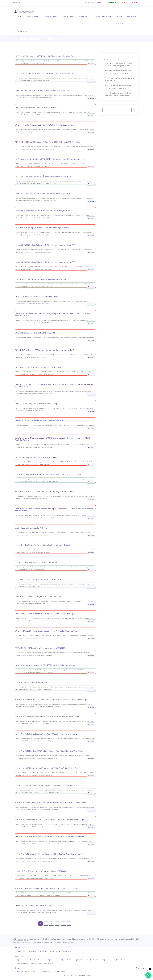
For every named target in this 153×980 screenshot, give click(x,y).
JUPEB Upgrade (83, 960)
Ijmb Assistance (96, 960)
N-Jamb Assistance (40, 960)
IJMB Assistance (68, 16)
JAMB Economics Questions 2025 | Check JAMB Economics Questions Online (43, 90)
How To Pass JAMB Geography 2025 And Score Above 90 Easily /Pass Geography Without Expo (49, 785)
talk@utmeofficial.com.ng (91, 2)
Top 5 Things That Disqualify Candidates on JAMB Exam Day (119, 79)
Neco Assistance (24, 963)
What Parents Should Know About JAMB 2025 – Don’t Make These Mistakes (118, 72)
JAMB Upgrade (54, 960)
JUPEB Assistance (50, 16)
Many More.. (49, 963)
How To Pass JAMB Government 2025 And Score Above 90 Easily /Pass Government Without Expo (50, 802)
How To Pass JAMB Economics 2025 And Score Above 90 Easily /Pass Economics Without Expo (50, 820)
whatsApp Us (60, 971)
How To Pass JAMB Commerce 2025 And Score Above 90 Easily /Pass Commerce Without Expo (49, 837)
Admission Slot (37, 963)
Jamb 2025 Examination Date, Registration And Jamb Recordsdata (39, 596)
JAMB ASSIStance (32, 16)
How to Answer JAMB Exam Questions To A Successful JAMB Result (40, 421)
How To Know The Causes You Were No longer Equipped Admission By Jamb (42, 545)
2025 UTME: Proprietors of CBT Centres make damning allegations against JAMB (44, 350)
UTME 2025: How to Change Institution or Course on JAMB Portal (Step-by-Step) (119, 64)
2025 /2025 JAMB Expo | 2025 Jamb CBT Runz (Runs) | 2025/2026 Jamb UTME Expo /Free (47, 142)
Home (19, 16)
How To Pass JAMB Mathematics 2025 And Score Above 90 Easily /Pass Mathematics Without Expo (51, 699)
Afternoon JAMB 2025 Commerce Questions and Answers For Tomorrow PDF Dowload (46, 888)
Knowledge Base (23, 31)
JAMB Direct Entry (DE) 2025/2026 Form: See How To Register (38, 404)
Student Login (43, 951)
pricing (134, 2)
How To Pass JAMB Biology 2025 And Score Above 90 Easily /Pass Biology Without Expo (47, 768)
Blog (123, 2)
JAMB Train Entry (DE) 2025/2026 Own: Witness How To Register (38, 367)
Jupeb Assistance (68, 960)
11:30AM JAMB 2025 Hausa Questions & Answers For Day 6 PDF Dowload (41, 871)
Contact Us (120, 24)
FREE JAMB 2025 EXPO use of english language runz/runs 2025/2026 (40, 648)
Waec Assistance (123, 960)
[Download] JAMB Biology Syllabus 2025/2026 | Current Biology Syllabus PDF (43, 228)
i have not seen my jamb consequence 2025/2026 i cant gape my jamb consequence (45, 665)
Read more (91, 64)
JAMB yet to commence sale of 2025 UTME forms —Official (36, 333)
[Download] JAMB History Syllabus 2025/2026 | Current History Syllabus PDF (43, 211)
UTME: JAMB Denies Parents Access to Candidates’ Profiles (37, 296)
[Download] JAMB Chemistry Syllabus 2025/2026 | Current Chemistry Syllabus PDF (45, 245)
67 (63, 924)
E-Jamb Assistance (25, 960)
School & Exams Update (102, 16)
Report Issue (67, 951)
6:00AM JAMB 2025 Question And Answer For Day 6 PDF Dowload (39, 905)
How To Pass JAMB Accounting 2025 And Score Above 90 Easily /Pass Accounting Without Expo (50, 854)
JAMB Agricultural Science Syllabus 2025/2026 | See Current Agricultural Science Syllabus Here (50, 159)
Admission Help (83, 16)
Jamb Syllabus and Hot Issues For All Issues (31, 528)
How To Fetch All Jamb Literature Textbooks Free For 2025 (36, 562)
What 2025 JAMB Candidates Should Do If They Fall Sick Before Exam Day (119, 87)
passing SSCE (130, 939)
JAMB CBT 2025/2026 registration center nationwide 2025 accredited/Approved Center (47, 631)
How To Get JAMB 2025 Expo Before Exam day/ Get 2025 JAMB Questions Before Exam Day (48, 474)
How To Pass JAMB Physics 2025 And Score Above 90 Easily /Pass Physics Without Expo (47, 734)
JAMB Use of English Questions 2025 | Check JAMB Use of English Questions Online (45, 56)
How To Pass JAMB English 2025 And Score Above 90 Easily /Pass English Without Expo (47, 717)
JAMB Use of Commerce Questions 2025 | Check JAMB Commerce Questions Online (45, 73)
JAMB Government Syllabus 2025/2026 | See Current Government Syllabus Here (44, 176)
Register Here (132, 16)
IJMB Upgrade (109, 960)
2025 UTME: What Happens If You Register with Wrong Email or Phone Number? (119, 94)
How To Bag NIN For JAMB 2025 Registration (31, 682)
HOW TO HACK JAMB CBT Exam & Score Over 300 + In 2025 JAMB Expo (41, 279)
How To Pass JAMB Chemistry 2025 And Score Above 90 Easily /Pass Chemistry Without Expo (49, 751)
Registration (55, 951)
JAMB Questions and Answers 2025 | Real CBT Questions (35, 108)
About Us (119, 16)
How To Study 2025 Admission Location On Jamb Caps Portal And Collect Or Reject (45, 614)
